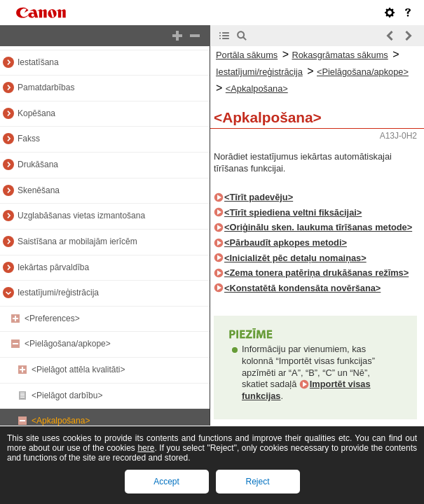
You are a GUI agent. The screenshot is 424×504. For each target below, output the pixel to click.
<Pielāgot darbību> (67, 395)
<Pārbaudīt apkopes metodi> (286, 243)
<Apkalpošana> (61, 421)
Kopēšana (36, 113)
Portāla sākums (247, 55)
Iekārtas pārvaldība (53, 267)
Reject (257, 482)
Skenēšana (39, 190)
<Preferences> (52, 318)
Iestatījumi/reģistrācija (58, 293)
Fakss (29, 139)
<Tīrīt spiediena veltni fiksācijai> (293, 212)
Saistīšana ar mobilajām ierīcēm (77, 241)
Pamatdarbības (46, 87)
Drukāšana (38, 164)
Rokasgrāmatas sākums (340, 55)
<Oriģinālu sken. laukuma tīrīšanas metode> (318, 227)
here (146, 448)
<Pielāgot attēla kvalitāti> (78, 370)
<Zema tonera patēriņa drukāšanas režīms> (316, 273)
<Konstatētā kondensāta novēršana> (302, 288)
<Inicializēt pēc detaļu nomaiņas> (295, 258)
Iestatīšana (38, 62)
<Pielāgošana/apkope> (68, 344)
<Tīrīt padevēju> (259, 197)
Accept (166, 482)
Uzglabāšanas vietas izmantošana (81, 216)
